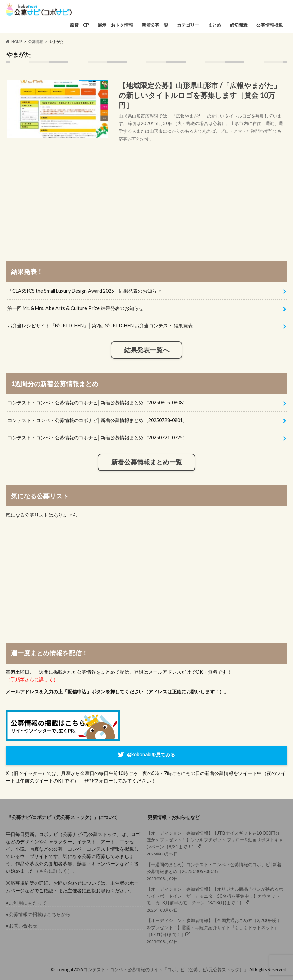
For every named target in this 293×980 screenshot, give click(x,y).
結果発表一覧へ (147, 350)
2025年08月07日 (215, 899)
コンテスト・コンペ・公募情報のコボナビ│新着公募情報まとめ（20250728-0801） (97, 420)
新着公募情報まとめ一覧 (147, 462)
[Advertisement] (147, 200)
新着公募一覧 (155, 25)
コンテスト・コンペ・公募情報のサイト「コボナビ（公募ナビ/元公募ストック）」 (166, 969)
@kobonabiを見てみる (151, 755)
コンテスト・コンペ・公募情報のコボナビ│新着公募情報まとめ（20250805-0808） (97, 403)
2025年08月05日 (215, 931)
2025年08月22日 (215, 843)
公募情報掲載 (270, 25)
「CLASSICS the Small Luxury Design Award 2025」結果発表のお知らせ (84, 291)
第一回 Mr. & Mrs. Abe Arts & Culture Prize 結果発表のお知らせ (75, 308)
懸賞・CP (79, 25)
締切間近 (239, 25)
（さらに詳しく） (53, 871)
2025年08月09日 (215, 871)
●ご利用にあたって (26, 903)
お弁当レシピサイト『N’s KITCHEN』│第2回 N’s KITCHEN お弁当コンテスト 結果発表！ (102, 325)
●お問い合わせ (22, 926)
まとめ (214, 25)
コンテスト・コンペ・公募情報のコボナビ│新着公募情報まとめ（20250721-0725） (97, 437)
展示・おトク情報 (115, 25)
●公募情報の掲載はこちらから (38, 914)
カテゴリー (188, 25)
